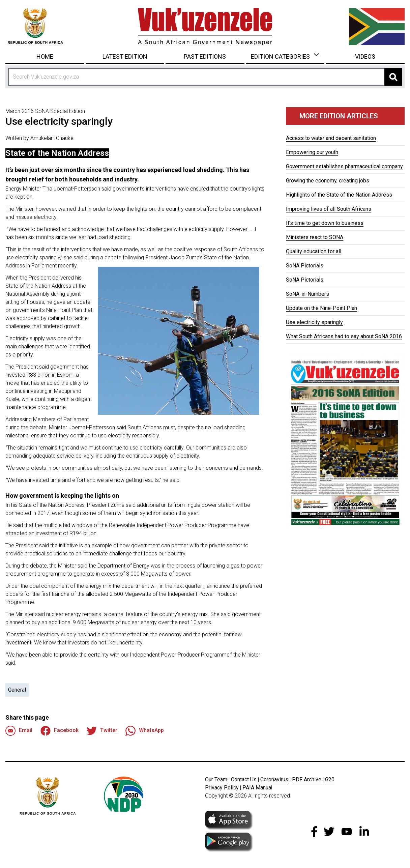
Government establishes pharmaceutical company (344, 166)
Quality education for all (314, 251)
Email (19, 731)
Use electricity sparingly (314, 322)
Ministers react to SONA (315, 237)
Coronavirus (274, 779)
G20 (330, 779)
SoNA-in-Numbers (307, 294)
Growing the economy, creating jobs (328, 181)
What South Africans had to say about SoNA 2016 (344, 336)
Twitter (102, 731)
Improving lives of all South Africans (329, 209)
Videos (365, 56)
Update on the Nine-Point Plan (321, 308)
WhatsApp (145, 731)
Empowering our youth (312, 152)
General (17, 690)
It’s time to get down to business (325, 223)
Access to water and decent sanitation (331, 138)
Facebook (60, 731)
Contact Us (244, 779)
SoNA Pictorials (305, 266)
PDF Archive (307, 779)
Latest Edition (125, 56)
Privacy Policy (222, 788)
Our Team (216, 779)
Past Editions (205, 56)
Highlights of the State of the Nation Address (339, 195)
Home (45, 56)
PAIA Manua (257, 788)
